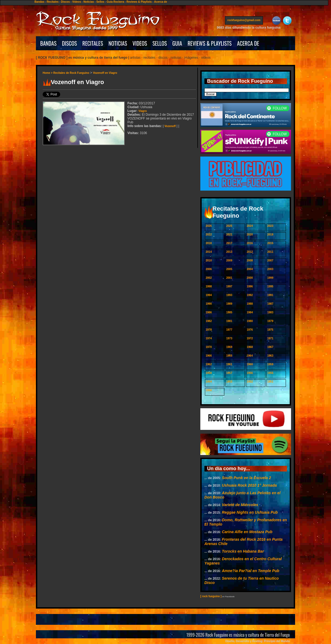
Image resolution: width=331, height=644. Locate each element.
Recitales (53, 2)
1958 (209, 373)
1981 (229, 321)
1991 (270, 295)
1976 (250, 330)
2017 (229, 243)
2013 (229, 252)
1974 (209, 338)
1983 (270, 312)
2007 (270, 260)
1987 (270, 304)
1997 (229, 286)
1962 (209, 364)
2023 (270, 226)
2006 (209, 269)
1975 (270, 330)
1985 (229, 312)
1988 (250, 304)
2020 (250, 235)
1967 (270, 347)
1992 (250, 295)
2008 (250, 260)
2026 (209, 226)
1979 (270, 321)
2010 (209, 260)
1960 (250, 364)
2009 (229, 260)
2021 (229, 235)
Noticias (89, 2)
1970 (209, 347)
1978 (209, 330)
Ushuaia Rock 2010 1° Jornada (249, 485)
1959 (270, 364)
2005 (229, 269)
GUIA (177, 43)
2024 (250, 226)
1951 (270, 382)
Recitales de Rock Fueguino (71, 73)
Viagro (143, 111)
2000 (250, 278)
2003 (270, 269)
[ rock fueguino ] (211, 596)
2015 (270, 243)
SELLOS (160, 43)
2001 (229, 278)
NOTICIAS (118, 43)
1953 (229, 382)
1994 (209, 295)
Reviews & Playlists (139, 2)
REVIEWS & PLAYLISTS (210, 43)
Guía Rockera (115, 2)
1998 (209, 286)
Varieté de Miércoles (240, 505)
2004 (250, 269)
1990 (209, 304)
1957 (229, 373)
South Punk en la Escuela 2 (246, 478)
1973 (229, 338)
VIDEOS (140, 43)
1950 (209, 390)
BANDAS (48, 43)
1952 (250, 382)
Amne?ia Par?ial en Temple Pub (251, 571)
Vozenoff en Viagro (105, 73)
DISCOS (70, 43)
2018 (209, 243)
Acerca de (161, 2)
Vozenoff (170, 126)
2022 (209, 235)
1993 (229, 295)
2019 (270, 235)
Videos (77, 2)
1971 (270, 338)
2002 (209, 278)
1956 (250, 373)
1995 (270, 286)
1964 (250, 356)
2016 (250, 243)
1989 (229, 304)
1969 (229, 347)
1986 (209, 312)
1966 (209, 356)
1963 (270, 356)
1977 (229, 330)
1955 (270, 373)
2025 (229, 226)
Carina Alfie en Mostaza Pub (247, 532)
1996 (250, 286)
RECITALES (93, 43)
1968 (250, 347)
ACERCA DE (248, 43)
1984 (250, 312)
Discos (65, 2)
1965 (229, 356)
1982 (209, 321)
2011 (270, 252)
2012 (250, 252)
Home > (48, 73)
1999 (270, 278)
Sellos (100, 2)
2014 (209, 252)
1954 (209, 382)
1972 (250, 338)
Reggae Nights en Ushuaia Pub (250, 512)
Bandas (39, 2)
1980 (250, 321)
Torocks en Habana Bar (243, 551)
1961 (229, 364)
